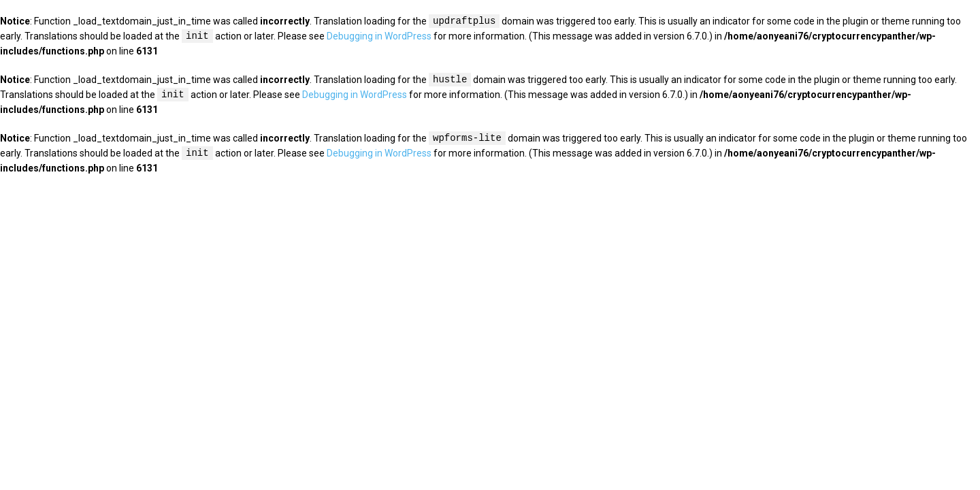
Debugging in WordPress (379, 37)
